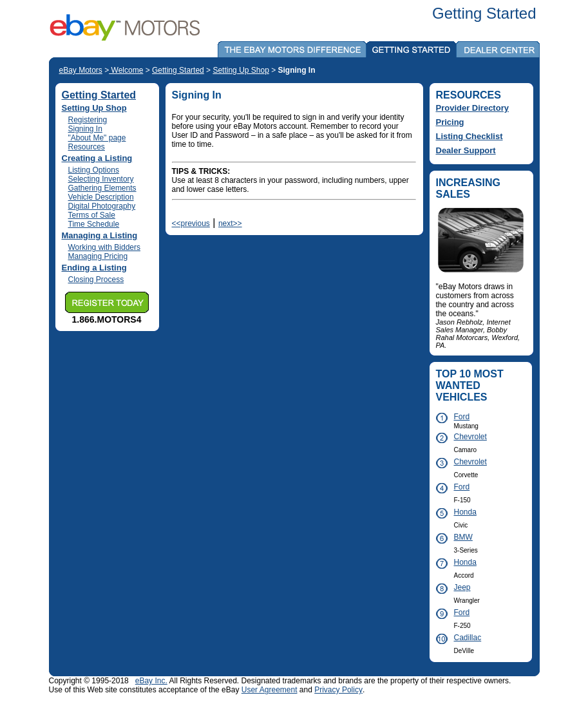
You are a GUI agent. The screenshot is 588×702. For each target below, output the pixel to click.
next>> (230, 223)
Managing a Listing (100, 235)
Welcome (126, 70)
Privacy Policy (338, 690)
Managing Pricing (98, 256)
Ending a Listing (94, 268)
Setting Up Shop (241, 70)
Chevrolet (467, 437)
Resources (87, 147)
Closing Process (96, 280)
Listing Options (94, 170)
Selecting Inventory (101, 179)
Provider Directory (472, 108)
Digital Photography (102, 206)
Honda (465, 512)
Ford (462, 417)
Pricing (450, 122)
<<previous (191, 223)
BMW (463, 537)
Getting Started (178, 70)
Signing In (85, 129)
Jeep (462, 587)
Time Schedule (94, 224)
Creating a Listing (97, 158)
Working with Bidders (105, 247)
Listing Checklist (469, 136)
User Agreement (270, 690)
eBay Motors (81, 70)
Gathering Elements (102, 188)
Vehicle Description (101, 197)
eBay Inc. (151, 681)
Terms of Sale (92, 215)
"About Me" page (97, 138)
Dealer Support (466, 150)
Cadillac (468, 638)
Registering (88, 120)
